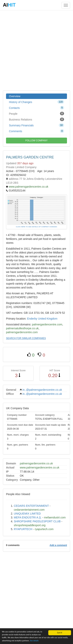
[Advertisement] (36, 50)
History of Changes (36, 102)
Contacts (36, 108)
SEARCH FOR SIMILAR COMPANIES (26, 338)
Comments (36, 131)
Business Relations (36, 119)
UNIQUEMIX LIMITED (27, 514)
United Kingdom (48, 319)
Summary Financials (36, 125)
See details (34, 641)
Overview (15, 96)
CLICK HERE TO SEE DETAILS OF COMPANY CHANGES (36, 227)
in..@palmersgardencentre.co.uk (42, 390)
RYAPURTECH (23, 529)
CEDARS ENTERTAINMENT (31, 506)
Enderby (32, 319)
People (36, 114)
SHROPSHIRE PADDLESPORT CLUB (37, 521)
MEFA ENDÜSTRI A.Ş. (28, 517)
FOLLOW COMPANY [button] (37, 141)
